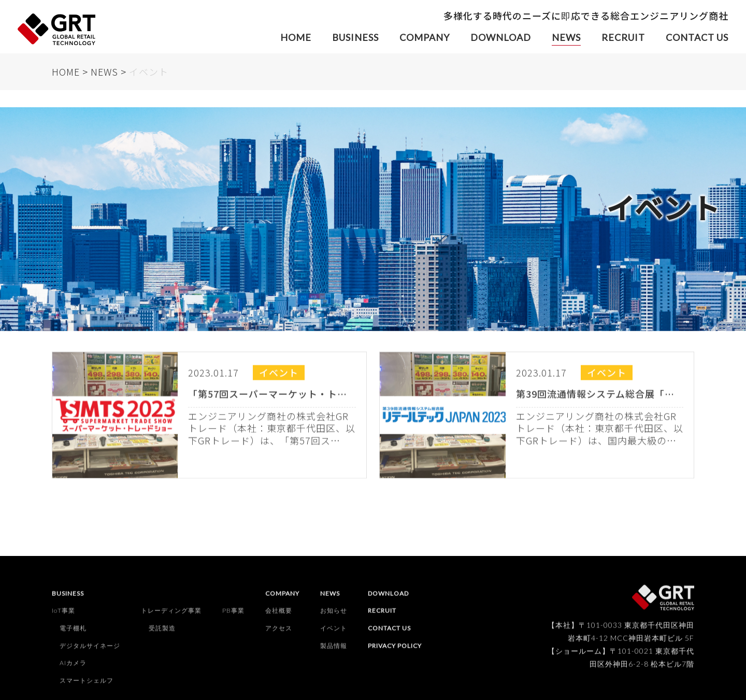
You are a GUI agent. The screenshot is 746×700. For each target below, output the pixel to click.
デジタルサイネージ (90, 649)
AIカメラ (73, 667)
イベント (334, 632)
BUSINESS (355, 37)
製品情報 (334, 649)
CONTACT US (697, 37)
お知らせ (334, 615)
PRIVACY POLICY (395, 649)
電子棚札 (73, 632)
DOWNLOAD (501, 37)
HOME (296, 37)
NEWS (566, 37)
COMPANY (425, 37)
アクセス (279, 632)
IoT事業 (63, 615)
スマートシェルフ (87, 684)
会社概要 (279, 615)
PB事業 (233, 615)
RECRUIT (623, 37)
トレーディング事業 (171, 615)
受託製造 (162, 632)
